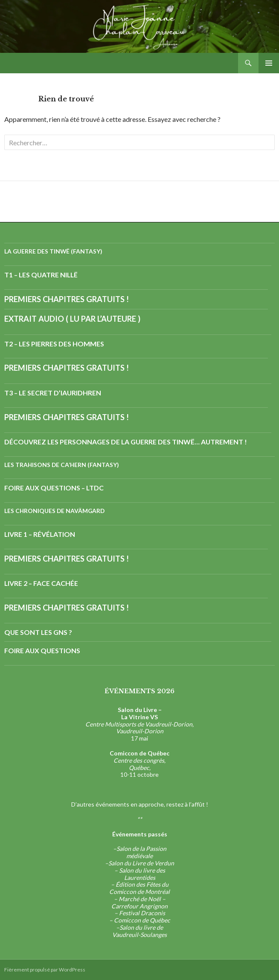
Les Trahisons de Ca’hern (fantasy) (62, 465)
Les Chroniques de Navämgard (54, 511)
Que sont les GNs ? (38, 632)
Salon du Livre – (140, 710)
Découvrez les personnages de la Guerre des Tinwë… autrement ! (126, 442)
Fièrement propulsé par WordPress (45, 970)
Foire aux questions (42, 650)
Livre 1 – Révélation (40, 534)
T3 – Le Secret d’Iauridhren (53, 393)
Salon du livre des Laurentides (142, 874)
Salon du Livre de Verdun (141, 863)
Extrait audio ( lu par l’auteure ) (72, 319)
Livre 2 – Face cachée (41, 583)
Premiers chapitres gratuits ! (67, 299)
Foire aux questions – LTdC (54, 488)
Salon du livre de (141, 927)
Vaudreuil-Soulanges (139, 935)
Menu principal (269, 63)
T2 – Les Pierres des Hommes (54, 344)
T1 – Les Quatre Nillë (41, 275)
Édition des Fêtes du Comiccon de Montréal (139, 888)
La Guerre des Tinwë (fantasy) (53, 251)
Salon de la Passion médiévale (141, 852)
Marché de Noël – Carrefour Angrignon (139, 902)
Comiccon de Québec (142, 920)
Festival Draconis (142, 913)
